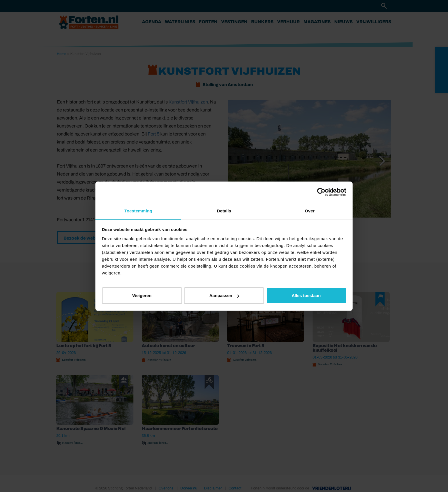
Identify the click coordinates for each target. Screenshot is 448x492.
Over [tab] (310, 211)
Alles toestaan (306, 295)
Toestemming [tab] (138, 211)
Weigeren (142, 295)
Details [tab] (224, 211)
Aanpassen (224, 295)
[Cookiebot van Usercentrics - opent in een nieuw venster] (321, 192)
